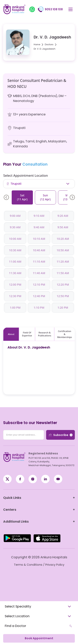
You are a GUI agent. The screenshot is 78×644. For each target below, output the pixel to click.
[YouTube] (58, 479)
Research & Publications (45, 334)
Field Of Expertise (27, 334)
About (11, 334)
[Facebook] (7, 479)
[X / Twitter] (20, 479)
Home (37, 45)
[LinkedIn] (45, 479)
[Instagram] (33, 479)
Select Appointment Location (25, 176)
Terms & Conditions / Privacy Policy (39, 565)
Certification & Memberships (65, 334)
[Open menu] (71, 9)
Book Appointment (39, 638)
